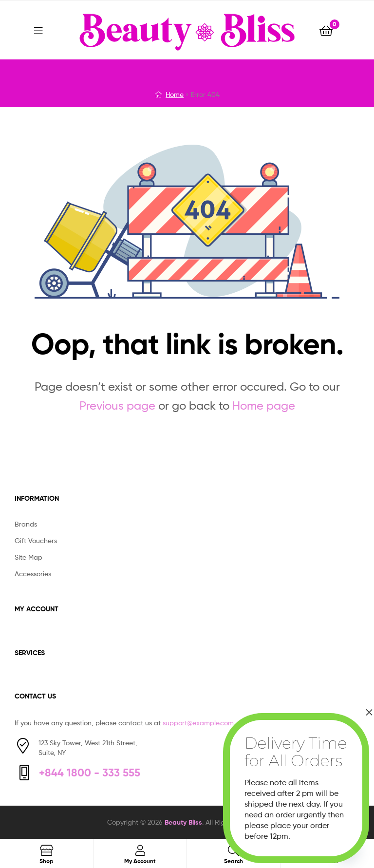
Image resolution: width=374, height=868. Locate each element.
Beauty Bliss (183, 822)
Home (175, 94)
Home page (264, 406)
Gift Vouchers (36, 540)
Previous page (117, 406)
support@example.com (198, 723)
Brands (26, 524)
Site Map (28, 557)
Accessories (33, 574)
